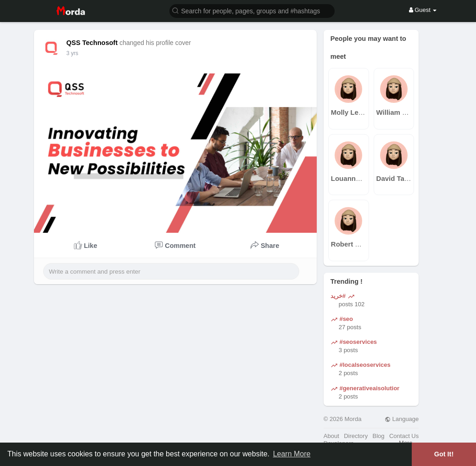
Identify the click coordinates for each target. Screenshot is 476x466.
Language (402, 419)
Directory (356, 436)
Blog (379, 436)
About (331, 436)
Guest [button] (423, 10)
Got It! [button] (444, 454)
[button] (252, 10)
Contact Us (404, 436)
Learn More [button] (292, 454)
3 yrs (73, 53)
